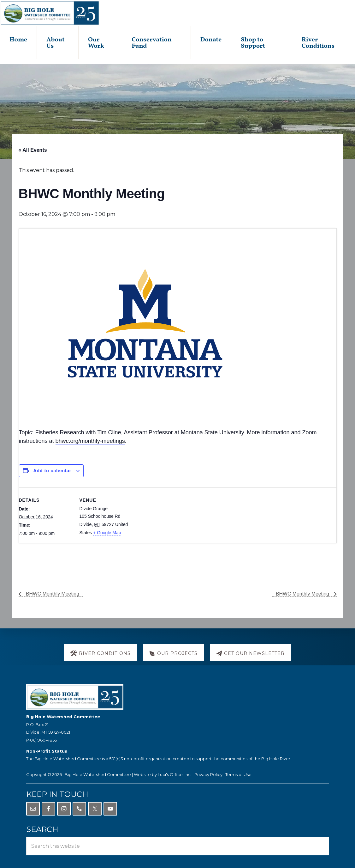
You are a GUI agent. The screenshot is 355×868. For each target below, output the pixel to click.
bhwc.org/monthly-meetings (90, 441)
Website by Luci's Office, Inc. (163, 774)
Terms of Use (238, 774)
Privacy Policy (208, 774)
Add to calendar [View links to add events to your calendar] (52, 471)
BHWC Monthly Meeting (52, 595)
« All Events (33, 150)
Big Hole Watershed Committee (98, 774)
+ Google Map (107, 533)
